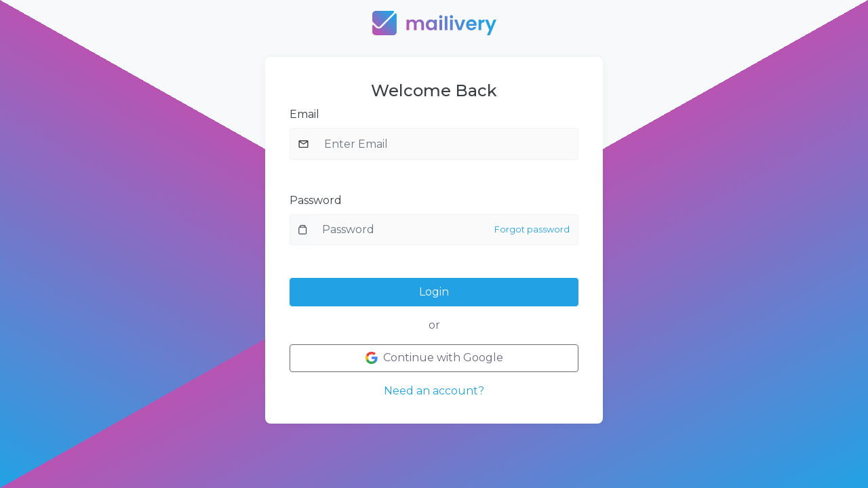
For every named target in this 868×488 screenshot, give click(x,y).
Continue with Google (434, 358)
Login (434, 292)
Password (316, 200)
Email (304, 114)
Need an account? (434, 391)
